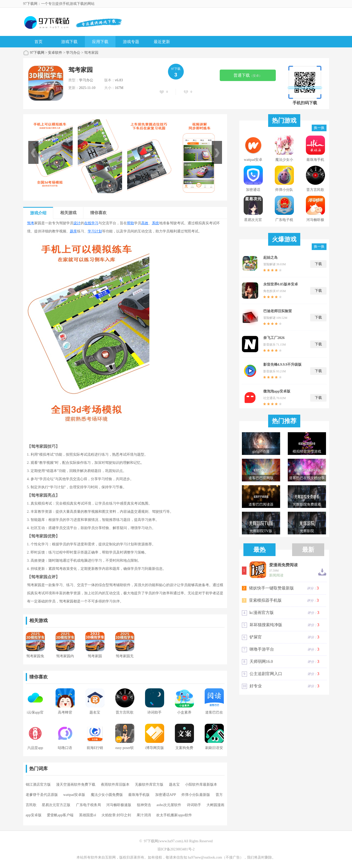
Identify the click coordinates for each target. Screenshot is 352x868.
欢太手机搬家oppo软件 (174, 815)
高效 (145, 223)
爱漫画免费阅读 (283, 565)
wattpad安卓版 (74, 795)
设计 (77, 223)
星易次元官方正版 (56, 805)
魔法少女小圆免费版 (107, 795)
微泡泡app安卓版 (277, 391)
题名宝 (174, 785)
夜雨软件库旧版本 (115, 785)
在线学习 (91, 223)
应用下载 (100, 42)
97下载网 (37, 53)
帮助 (131, 223)
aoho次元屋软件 (169, 805)
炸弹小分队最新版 (196, 795)
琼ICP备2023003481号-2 (176, 849)
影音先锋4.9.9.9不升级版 (283, 365)
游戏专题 (131, 42)
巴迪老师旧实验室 (278, 311)
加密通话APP (166, 795)
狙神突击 (144, 805)
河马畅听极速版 (119, 805)
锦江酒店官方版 (38, 785)
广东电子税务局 (88, 805)
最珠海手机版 (139, 795)
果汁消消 (144, 815)
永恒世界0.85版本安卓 (281, 284)
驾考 (31, 223)
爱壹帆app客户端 (60, 815)
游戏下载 (69, 42)
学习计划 (95, 231)
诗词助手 (194, 805)
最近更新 (162, 42)
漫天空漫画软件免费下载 (76, 785)
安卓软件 (55, 53)
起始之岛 (270, 258)
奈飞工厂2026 (274, 338)
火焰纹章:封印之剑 (116, 815)
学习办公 (73, 53)
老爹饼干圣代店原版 (42, 795)
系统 (155, 223)
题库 (73, 231)
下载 (318, 264)
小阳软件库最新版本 (201, 785)
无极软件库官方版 (149, 785)
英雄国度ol (88, 815)
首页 (38, 42)
